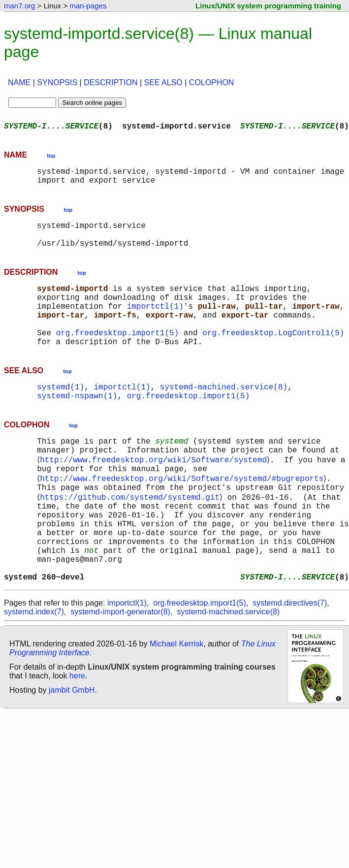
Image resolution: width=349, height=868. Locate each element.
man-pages (88, 6)
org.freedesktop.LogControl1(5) (273, 356)
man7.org (19, 6)
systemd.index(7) (34, 670)
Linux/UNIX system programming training (268, 6)
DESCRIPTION (111, 82)
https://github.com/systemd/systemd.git (132, 537)
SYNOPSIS (57, 82)
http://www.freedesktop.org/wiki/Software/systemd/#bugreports (184, 515)
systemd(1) (61, 414)
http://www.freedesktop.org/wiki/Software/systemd (155, 494)
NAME (19, 82)
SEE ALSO (163, 82)
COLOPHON (212, 82)
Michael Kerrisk (176, 702)
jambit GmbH (72, 748)
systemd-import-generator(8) (120, 670)
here (77, 734)
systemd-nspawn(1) (77, 425)
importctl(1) (155, 323)
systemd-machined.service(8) (224, 414)
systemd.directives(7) (290, 661)
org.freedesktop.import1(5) (118, 356)
